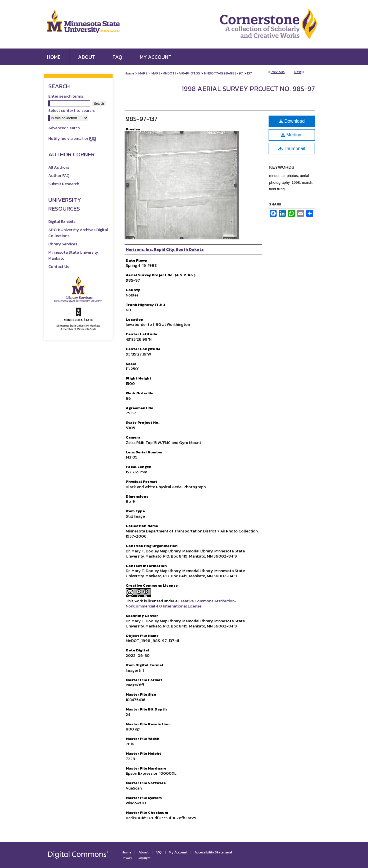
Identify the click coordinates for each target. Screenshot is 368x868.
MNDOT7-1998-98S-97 (223, 73)
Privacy (127, 858)
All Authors (59, 167)
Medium (292, 135)
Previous (278, 72)
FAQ (159, 852)
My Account (178, 852)
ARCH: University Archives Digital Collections (78, 233)
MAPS (143, 73)
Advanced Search (64, 128)
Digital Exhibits (62, 222)
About (144, 852)
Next (298, 72)
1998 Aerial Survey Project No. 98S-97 (248, 89)
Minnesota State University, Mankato (73, 255)
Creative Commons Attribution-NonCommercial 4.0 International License (181, 604)
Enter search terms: (66, 96)
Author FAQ (59, 176)
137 (249, 73)
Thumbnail (292, 149)
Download (292, 121)
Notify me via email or (72, 139)
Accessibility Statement (213, 852)
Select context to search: (71, 111)
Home (129, 73)
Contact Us (59, 267)
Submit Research (64, 184)
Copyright (144, 858)
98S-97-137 (142, 119)
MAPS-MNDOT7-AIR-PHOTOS (176, 73)
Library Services (63, 244)
